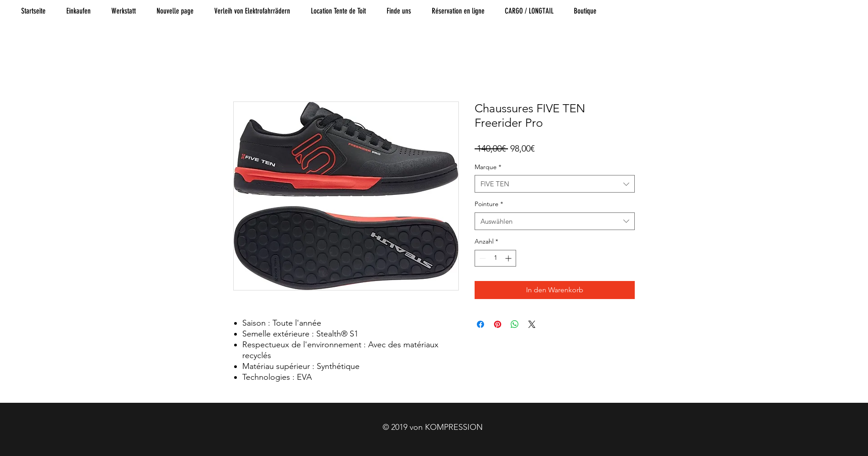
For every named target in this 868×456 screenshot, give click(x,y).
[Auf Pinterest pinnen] (498, 324)
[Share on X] (532, 324)
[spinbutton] (495, 258)
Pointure (489, 204)
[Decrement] (482, 258)
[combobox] (555, 184)
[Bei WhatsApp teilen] (515, 324)
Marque (488, 167)
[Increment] (509, 258)
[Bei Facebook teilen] (480, 324)
